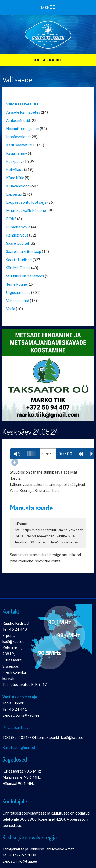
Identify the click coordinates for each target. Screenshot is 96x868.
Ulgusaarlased (18, 292)
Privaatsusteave (16, 727)
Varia (11, 309)
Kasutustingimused (19, 747)
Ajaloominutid (18, 120)
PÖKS (11, 219)
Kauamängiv (17, 153)
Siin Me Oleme (18, 268)
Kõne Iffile (15, 178)
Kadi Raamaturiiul (21, 145)
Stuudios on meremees (25, 276)
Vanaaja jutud (18, 301)
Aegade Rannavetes (23, 112)
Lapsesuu (14, 194)
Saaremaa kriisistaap (24, 251)
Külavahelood (18, 186)
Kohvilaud (15, 169)
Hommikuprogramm (23, 128)
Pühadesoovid (18, 227)
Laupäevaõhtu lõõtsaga (26, 202)
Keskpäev (14, 161)
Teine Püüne (17, 284)
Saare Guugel (18, 243)
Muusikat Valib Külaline (26, 210)
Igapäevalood (18, 137)
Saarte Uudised (19, 260)
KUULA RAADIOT (48, 60)
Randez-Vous (17, 235)
